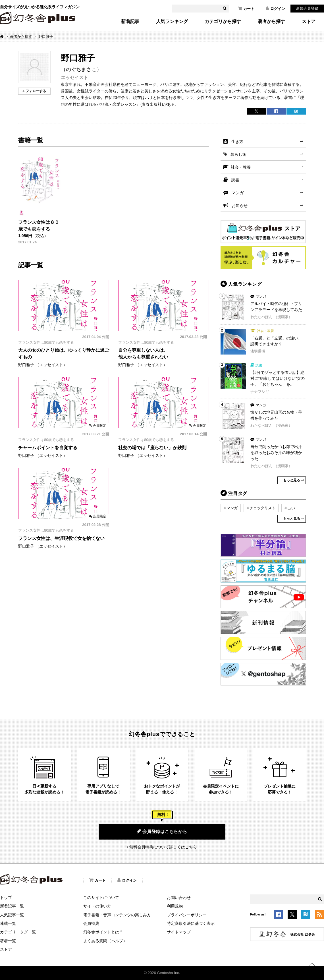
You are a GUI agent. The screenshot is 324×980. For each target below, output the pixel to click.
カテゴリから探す (223, 22)
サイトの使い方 (97, 906)
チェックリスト (262, 508)
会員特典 (91, 923)
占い (291, 508)
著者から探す (271, 22)
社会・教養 (241, 167)
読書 (235, 180)
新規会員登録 (307, 8)
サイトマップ (179, 932)
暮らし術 (238, 154)
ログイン (275, 9)
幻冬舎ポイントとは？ (103, 932)
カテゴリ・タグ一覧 (18, 932)
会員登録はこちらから (162, 831)
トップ (6, 898)
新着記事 (130, 22)
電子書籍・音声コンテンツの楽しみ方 (117, 915)
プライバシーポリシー (187, 915)
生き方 (237, 142)
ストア (309, 22)
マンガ (238, 193)
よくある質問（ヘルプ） (105, 941)
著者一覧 (8, 941)
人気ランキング (172, 22)
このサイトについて (101, 898)
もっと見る (292, 480)
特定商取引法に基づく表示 (191, 923)
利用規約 (175, 906)
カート (246, 9)
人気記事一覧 (12, 915)
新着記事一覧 (12, 906)
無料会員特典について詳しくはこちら (163, 847)
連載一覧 (8, 923)
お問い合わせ (179, 898)
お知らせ (240, 206)
